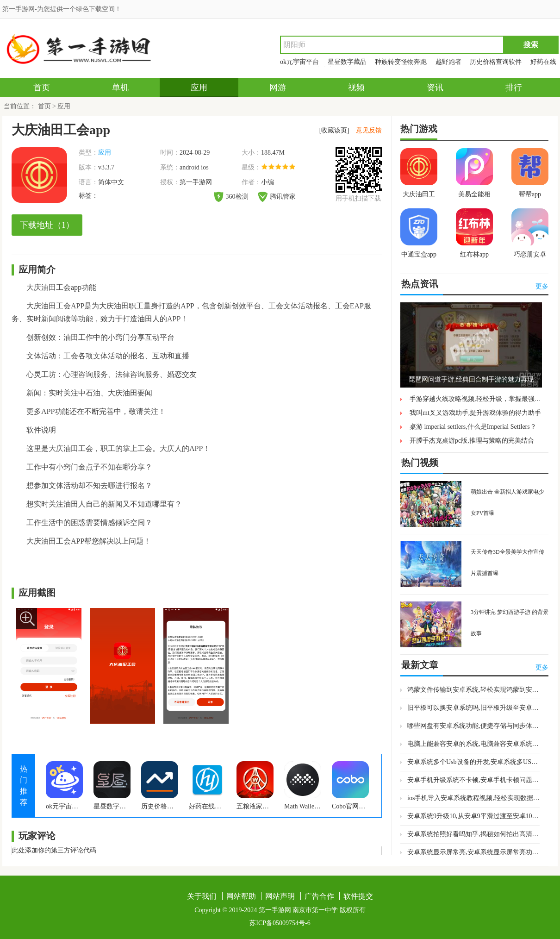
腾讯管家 (277, 197)
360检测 (231, 197)
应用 (199, 88)
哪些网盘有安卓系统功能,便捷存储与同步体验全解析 (473, 726)
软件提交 (358, 896)
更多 (542, 286)
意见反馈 (369, 130)
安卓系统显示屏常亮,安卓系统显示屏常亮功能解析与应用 (473, 852)
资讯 (435, 88)
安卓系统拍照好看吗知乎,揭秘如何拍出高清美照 (473, 834)
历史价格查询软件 (496, 62)
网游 (278, 88)
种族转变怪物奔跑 (401, 62)
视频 (356, 88)
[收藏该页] (334, 130)
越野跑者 (448, 62)
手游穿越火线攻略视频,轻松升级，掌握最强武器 (479, 399)
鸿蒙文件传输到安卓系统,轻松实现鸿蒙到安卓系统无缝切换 (473, 690)
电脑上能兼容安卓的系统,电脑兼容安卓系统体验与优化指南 (473, 744)
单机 (120, 88)
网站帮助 (241, 896)
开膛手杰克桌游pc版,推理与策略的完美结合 (472, 441)
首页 (42, 88)
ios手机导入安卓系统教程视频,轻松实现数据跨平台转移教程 (473, 798)
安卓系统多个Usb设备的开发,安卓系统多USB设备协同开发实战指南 (473, 762)
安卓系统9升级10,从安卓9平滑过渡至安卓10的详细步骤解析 (473, 816)
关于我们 (202, 896)
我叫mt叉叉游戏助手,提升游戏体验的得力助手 (475, 413)
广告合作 (319, 896)
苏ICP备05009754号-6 (280, 923)
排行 (514, 88)
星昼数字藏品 (347, 62)
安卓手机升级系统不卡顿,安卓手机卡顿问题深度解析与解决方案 (473, 780)
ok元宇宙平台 (299, 62)
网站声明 (280, 896)
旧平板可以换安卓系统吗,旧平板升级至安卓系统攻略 (473, 708)
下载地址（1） (47, 225)
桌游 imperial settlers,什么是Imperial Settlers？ (473, 427)
